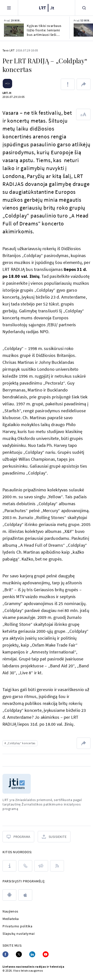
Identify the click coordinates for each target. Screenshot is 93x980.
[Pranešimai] (41, 866)
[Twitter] (19, 954)
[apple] (25, 895)
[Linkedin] (32, 954)
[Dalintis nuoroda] (84, 84)
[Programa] (18, 837)
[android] (9, 895)
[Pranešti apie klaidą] (68, 84)
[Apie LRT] (9, 866)
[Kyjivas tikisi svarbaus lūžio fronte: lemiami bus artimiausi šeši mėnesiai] (14, 30)
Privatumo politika (17, 926)
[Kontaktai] (25, 866)
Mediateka (11, 919)
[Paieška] (84, 8)
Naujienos (10, 911)
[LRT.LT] (47, 7)
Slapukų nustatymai (18, 934)
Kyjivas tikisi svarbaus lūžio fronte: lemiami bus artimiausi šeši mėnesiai (44, 30)
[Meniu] (9, 8)
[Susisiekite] (54, 837)
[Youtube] (46, 954)
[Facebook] (5, 954)
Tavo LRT (8, 50)
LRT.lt (7, 93)
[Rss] (57, 866)
